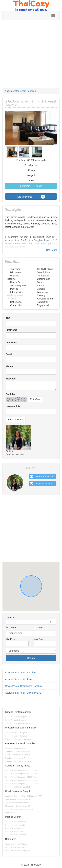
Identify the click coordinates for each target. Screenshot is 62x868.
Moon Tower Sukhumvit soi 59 (17, 806)
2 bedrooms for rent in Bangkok (18, 755)
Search (31, 658)
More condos (10, 813)
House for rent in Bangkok (16, 720)
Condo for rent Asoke (14, 828)
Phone (9, 366)
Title (8, 318)
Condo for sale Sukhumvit (16, 835)
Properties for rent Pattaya (16, 844)
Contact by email (41, 484)
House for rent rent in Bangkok (18, 787)
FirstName (11, 330)
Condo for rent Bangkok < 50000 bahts (21, 777)
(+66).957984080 (42, 476)
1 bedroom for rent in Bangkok (18, 751)
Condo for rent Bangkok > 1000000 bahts (22, 784)
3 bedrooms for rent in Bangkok (18, 758)
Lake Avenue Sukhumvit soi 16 (18, 799)
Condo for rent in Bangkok (16, 717)
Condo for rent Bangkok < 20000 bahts (21, 770)
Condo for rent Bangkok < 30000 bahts (21, 774)
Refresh (36, 399)
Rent (13, 628)
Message (11, 379)
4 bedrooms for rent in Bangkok (18, 761)
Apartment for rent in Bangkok (20, 91)
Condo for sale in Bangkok (16, 733)
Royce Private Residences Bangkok (24, 686)
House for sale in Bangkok (16, 736)
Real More (52, 250)
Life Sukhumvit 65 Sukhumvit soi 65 (20, 809)
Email (9, 354)
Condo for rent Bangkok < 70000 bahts (21, 780)
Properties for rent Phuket (16, 847)
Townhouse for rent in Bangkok (18, 723)
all (51, 622)
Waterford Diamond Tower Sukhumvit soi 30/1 (24, 796)
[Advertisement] (31, 56)
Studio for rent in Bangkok (16, 748)
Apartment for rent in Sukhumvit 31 (23, 693)
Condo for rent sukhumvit (15, 822)
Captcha (10, 394)
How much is (13, 406)
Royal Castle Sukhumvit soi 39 (18, 803)
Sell (41, 628)
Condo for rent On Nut (14, 831)
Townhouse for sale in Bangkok (18, 739)
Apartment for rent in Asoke (19, 679)
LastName (11, 342)
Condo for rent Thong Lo (15, 825)
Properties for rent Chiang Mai (17, 851)
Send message (16, 420)
